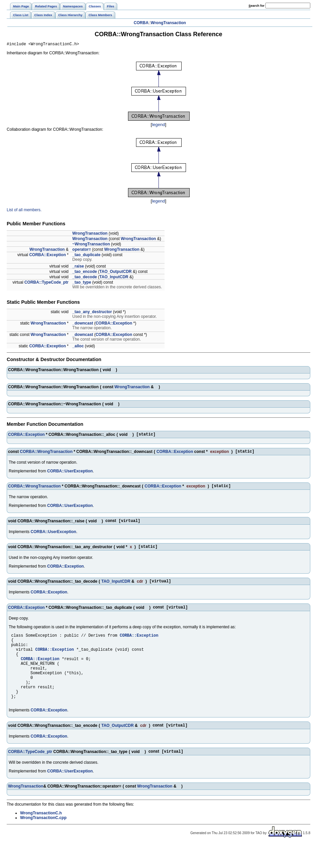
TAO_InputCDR (114, 278)
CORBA (141, 23)
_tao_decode (85, 278)
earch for (257, 6)
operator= (82, 250)
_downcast (83, 324)
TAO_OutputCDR (116, 273)
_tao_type (82, 283)
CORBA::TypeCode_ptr (47, 283)
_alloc (78, 347)
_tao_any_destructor (92, 313)
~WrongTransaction (91, 245)
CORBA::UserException (70, 474)
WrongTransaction (168, 23)
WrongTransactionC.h (41, 837)
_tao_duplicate (86, 256)
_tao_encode (85, 273)
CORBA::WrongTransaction (46, 454)
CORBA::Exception (47, 256)
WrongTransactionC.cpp (43, 842)
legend (158, 126)
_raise (78, 267)
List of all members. (24, 211)
